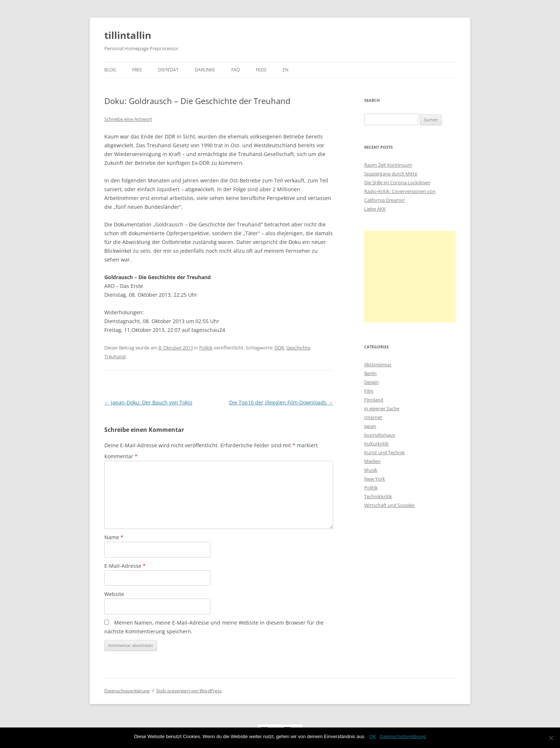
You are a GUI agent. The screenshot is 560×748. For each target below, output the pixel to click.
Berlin (370, 373)
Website (114, 594)
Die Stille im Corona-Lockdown (397, 182)
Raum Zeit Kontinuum (388, 165)
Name (114, 537)
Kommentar (121, 456)
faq (236, 70)
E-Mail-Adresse (125, 566)
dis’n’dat (168, 70)
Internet (373, 417)
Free (137, 70)
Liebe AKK (375, 209)
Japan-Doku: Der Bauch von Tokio (148, 402)
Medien (372, 461)
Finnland (374, 400)
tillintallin (128, 35)
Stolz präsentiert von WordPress (189, 691)
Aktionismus (378, 364)
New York (375, 479)
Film (369, 391)
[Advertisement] (410, 277)
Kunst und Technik (384, 452)
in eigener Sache (382, 408)
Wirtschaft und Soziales (389, 505)
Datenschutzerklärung (127, 691)
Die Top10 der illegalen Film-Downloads (281, 402)
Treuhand (115, 356)
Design (372, 382)
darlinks (205, 70)
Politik (206, 348)
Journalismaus (380, 435)
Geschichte (298, 348)
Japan (370, 426)
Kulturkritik (376, 444)
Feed (261, 70)
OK (373, 736)
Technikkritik (378, 496)
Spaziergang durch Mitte (391, 174)
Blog (110, 70)
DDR (279, 348)
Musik (371, 470)
